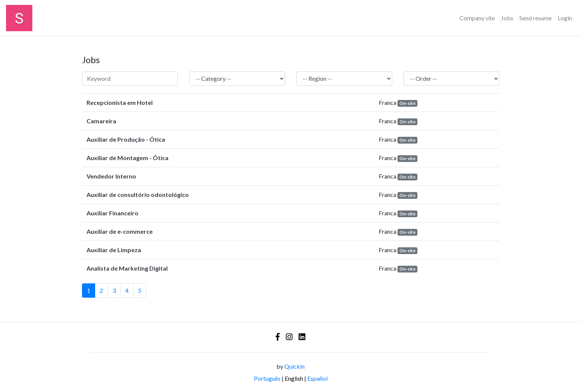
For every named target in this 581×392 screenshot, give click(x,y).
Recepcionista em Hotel (120, 102)
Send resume (535, 18)
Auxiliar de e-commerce (120, 231)
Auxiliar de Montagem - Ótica (127, 158)
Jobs (507, 18)
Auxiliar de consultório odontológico (138, 194)
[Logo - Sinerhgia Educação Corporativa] (19, 18)
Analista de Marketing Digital (127, 268)
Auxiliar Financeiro (112, 213)
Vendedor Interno (111, 176)
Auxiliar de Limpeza (114, 250)
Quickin (294, 366)
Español (317, 378)
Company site (477, 18)
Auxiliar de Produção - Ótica (126, 139)
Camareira (101, 121)
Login (565, 18)
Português (267, 378)
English (294, 378)
